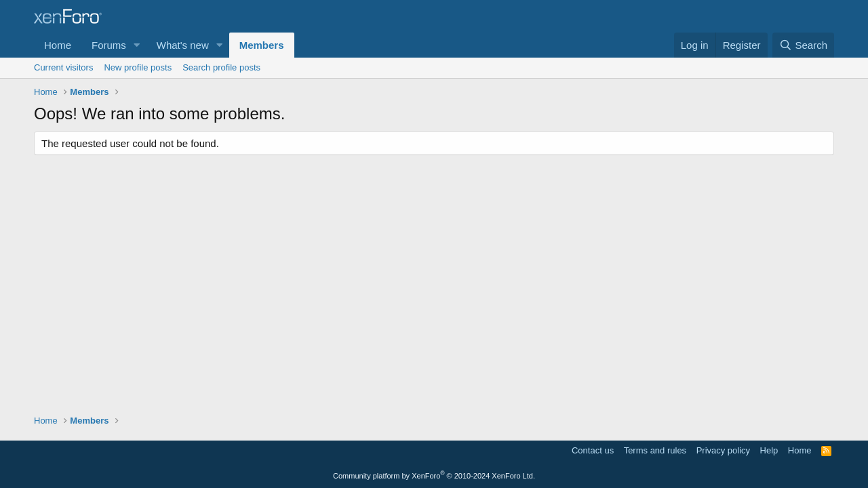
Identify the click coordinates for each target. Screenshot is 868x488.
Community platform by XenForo (434, 476)
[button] (137, 45)
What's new (183, 45)
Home (58, 45)
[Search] (803, 45)
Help (769, 450)
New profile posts (138, 67)
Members (262, 45)
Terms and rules (655, 450)
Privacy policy (723, 450)
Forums (109, 45)
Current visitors (63, 67)
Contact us (593, 450)
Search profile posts (221, 67)
